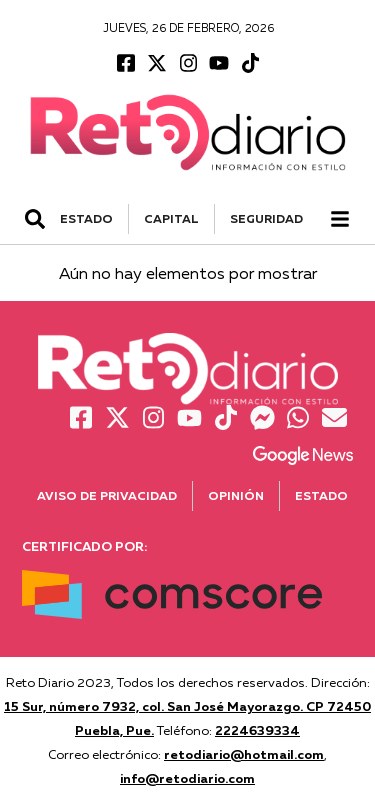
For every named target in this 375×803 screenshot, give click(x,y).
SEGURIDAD (266, 218)
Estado (321, 495)
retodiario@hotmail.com (244, 754)
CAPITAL (171, 218)
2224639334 (257, 730)
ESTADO (86, 218)
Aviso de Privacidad (107, 495)
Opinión (236, 495)
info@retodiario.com (187, 778)
